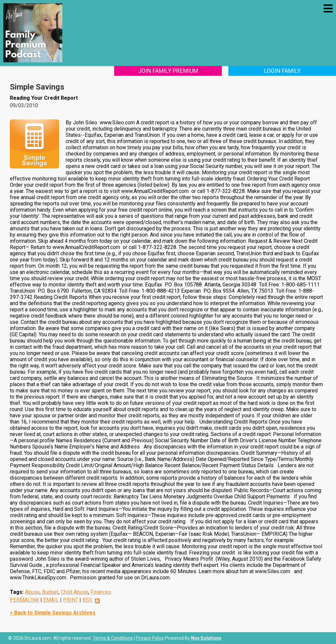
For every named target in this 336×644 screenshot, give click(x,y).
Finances (101, 592)
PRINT (71, 600)
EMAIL (51, 600)
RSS (87, 600)
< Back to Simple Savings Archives (53, 613)
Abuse (32, 592)
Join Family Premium (168, 71)
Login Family (282, 71)
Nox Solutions (206, 638)
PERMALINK (24, 600)
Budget (50, 592)
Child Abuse (74, 592)
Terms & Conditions (113, 638)
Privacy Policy (150, 638)
